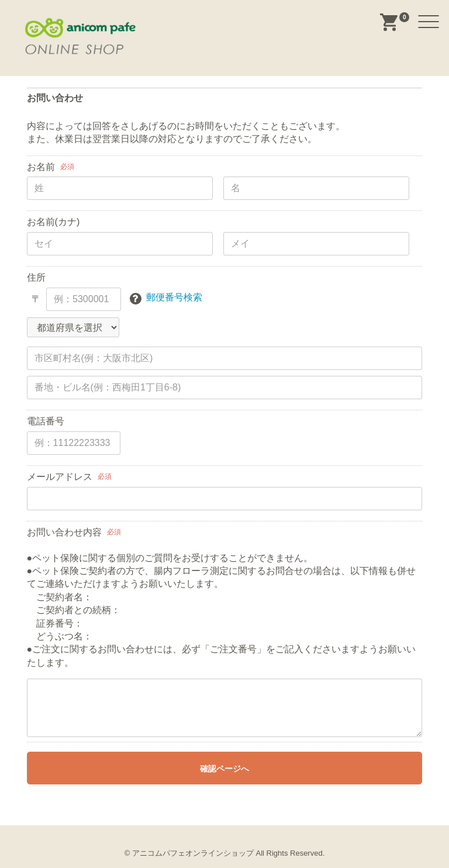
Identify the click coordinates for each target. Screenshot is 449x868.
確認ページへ (224, 769)
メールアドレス (60, 477)
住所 (36, 277)
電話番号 (46, 421)
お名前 (41, 167)
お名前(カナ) (53, 222)
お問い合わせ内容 (64, 532)
